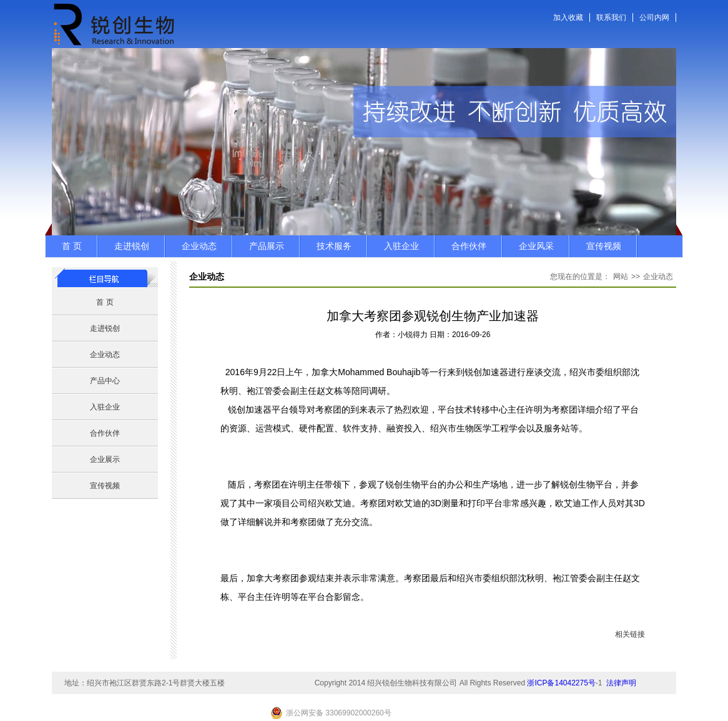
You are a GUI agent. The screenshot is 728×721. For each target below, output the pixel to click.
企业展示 (105, 459)
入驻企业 (401, 246)
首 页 (72, 246)
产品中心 (105, 381)
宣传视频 (604, 246)
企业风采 (536, 246)
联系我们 (611, 17)
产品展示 (267, 246)
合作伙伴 (469, 246)
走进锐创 (132, 246)
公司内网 (654, 17)
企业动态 (199, 246)
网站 (621, 277)
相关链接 (630, 634)
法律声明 (621, 683)
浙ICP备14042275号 (561, 683)
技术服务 (334, 246)
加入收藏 (568, 17)
